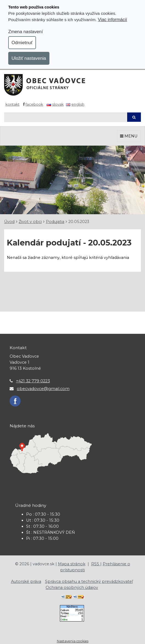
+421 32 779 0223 (33, 381)
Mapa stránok (72, 564)
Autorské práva (26, 581)
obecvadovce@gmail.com (43, 389)
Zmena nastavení (26, 32)
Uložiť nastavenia (29, 58)
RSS (96, 564)
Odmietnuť (22, 43)
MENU (129, 136)
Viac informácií (112, 19)
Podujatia (55, 222)
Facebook (34, 104)
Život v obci (30, 222)
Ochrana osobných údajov (72, 587)
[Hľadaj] (65, 117)
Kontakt (12, 104)
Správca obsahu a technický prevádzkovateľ (89, 581)
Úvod (9, 222)
